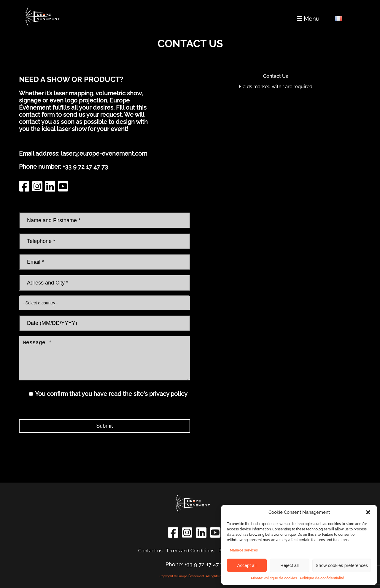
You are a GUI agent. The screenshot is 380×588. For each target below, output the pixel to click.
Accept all (247, 565)
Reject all (290, 565)
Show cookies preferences (342, 565)
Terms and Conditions (190, 551)
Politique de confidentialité (322, 578)
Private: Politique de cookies (274, 578)
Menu (308, 19)
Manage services (244, 550)
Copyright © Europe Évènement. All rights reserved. (196, 576)
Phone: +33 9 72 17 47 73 (196, 564)
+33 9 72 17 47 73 (85, 167)
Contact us (150, 551)
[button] (368, 512)
